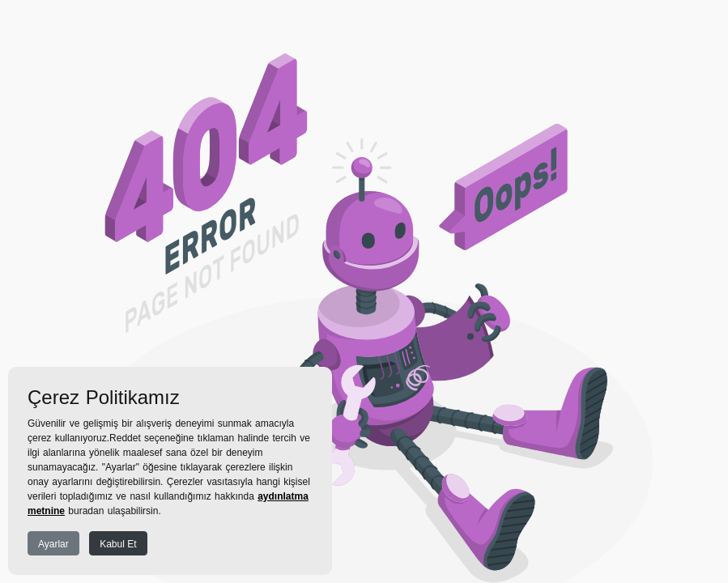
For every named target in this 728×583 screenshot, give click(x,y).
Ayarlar (53, 544)
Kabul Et (118, 544)
